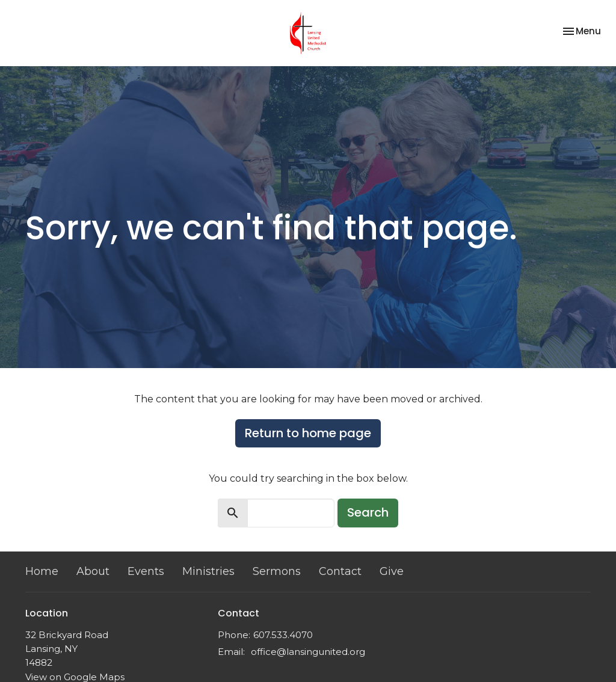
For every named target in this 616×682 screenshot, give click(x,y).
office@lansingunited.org (308, 652)
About (93, 571)
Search (368, 512)
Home (42, 571)
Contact (340, 571)
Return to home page (308, 433)
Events (146, 571)
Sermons (277, 571)
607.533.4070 (283, 635)
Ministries (208, 571)
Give (392, 571)
